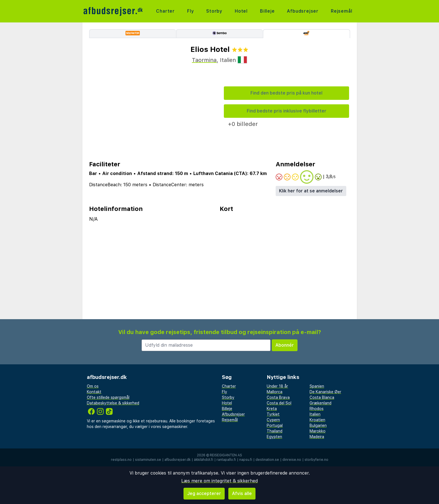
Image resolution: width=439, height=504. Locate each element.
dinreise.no (292, 460)
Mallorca (275, 392)
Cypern (273, 420)
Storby (214, 11)
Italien (315, 414)
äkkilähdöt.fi (204, 460)
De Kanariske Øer (325, 392)
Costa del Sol (279, 403)
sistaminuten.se (148, 460)
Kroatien (317, 420)
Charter (165, 11)
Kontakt (94, 392)
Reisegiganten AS (226, 455)
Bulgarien (318, 425)
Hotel (241, 11)
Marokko (318, 431)
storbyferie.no (316, 460)
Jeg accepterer (204, 493)
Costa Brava (278, 397)
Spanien (317, 386)
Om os (93, 386)
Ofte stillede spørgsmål (108, 397)
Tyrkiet (273, 414)
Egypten (274, 437)
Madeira (317, 437)
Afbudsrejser (303, 11)
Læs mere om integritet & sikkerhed (219, 481)
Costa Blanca (322, 397)
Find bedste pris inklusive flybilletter (287, 111)
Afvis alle (242, 493)
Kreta (272, 409)
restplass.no (121, 460)
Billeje (267, 11)
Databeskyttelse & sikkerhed (113, 403)
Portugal (275, 425)
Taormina (204, 60)
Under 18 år (277, 386)
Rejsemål (342, 11)
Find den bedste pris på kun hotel (286, 93)
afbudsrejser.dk (177, 460)
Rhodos (317, 409)
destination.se (267, 460)
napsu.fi (246, 460)
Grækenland (320, 403)
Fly (191, 11)
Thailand (275, 431)
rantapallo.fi (226, 460)
